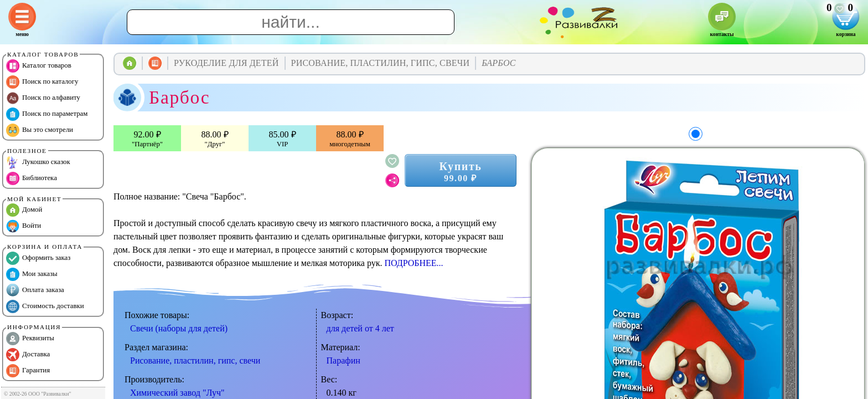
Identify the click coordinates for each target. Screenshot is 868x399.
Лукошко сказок (38, 162)
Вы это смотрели (40, 130)
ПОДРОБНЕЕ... (414, 263)
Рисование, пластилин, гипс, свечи (195, 360)
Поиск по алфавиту (43, 98)
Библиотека (32, 178)
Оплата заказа (35, 290)
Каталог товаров (39, 66)
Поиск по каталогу (42, 82)
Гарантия (28, 371)
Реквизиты (30, 339)
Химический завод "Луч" (177, 393)
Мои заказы (32, 274)
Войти (24, 226)
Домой (24, 210)
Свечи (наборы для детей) (179, 328)
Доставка (28, 355)
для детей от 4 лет (360, 328)
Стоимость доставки (45, 306)
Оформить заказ (38, 258)
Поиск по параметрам (47, 114)
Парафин (343, 360)
